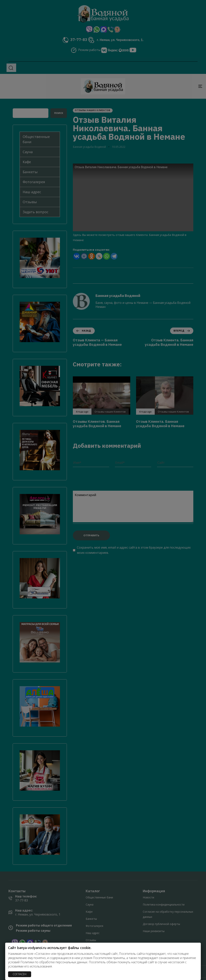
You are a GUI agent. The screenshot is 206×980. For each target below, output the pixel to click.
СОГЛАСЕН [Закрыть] (20, 974)
